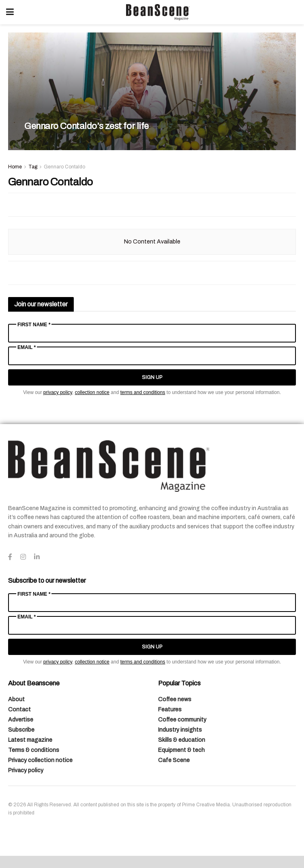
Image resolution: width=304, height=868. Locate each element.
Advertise (21, 720)
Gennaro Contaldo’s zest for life (87, 126)
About (16, 699)
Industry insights (180, 730)
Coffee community (182, 720)
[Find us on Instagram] (23, 557)
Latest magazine (30, 740)
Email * (27, 347)
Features (170, 710)
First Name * (34, 325)
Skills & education (182, 740)
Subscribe (21, 730)
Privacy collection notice (40, 760)
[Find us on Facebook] (10, 557)
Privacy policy (26, 770)
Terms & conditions (34, 750)
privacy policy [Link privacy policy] (58, 392)
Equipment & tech (181, 750)
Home (15, 167)
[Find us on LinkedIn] (37, 557)
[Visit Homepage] (158, 12)
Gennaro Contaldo (64, 167)
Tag (33, 167)
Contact (19, 710)
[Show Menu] (10, 12)
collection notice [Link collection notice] (92, 392)
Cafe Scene (174, 760)
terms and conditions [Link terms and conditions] (143, 392)
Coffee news (175, 699)
